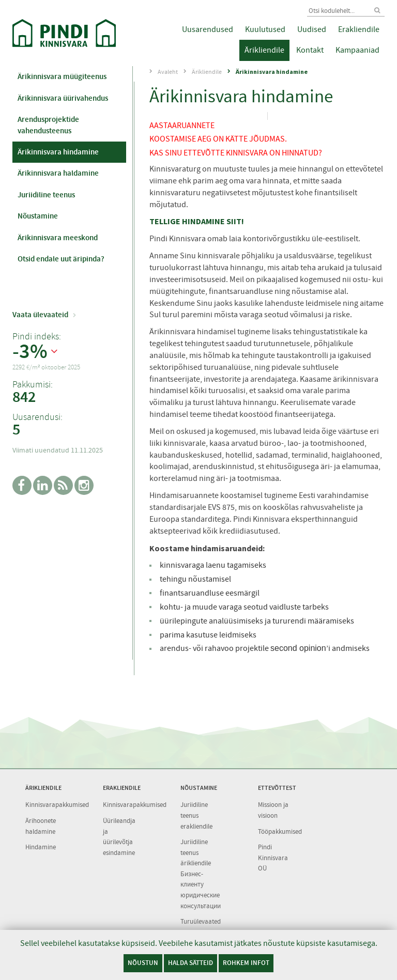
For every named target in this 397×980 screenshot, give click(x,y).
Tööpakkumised (280, 831)
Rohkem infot (246, 963)
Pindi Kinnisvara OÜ (273, 858)
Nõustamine (38, 216)
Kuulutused (265, 29)
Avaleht (168, 72)
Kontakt (310, 50)
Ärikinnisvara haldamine (58, 173)
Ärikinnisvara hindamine (58, 152)
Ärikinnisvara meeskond (58, 238)
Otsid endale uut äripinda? (61, 259)
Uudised (312, 29)
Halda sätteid (190, 963)
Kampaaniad (357, 50)
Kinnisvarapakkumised (57, 805)
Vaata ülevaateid (40, 315)
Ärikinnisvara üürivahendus (63, 98)
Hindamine (41, 847)
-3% (30, 352)
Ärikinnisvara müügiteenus (62, 76)
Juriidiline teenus (46, 195)
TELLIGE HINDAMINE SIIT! (197, 221)
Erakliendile (359, 29)
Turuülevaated (201, 921)
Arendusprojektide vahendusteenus (48, 125)
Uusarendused (208, 29)
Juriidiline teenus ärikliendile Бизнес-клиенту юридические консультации (201, 874)
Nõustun (143, 963)
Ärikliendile (264, 50)
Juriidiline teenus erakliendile (196, 815)
